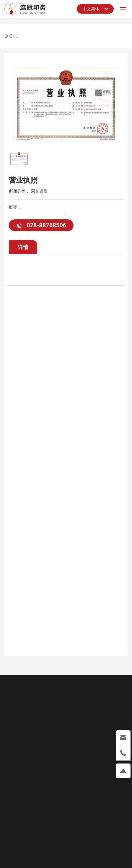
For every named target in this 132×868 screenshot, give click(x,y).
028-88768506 (41, 226)
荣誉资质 (39, 192)
